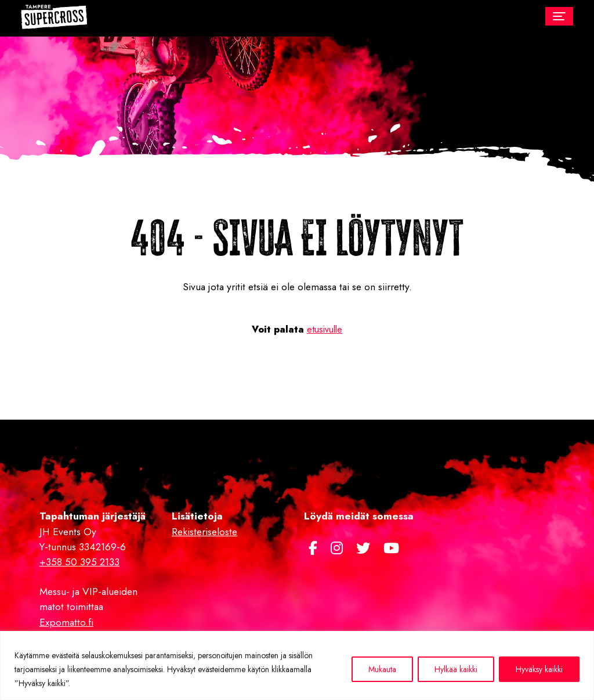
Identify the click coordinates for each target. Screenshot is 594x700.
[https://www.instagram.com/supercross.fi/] (339, 548)
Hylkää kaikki (456, 669)
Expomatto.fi (66, 622)
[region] (297, 665)
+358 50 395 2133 (79, 562)
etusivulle (325, 329)
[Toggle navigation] (559, 16)
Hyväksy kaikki (539, 669)
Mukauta (382, 669)
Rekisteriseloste (204, 532)
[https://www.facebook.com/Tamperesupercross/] (315, 548)
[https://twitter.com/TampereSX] (365, 548)
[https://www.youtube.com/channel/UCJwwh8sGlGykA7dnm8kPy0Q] (391, 548)
